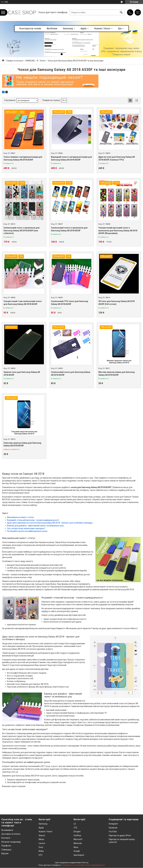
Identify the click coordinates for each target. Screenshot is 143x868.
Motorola (78, 843)
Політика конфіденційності (94, 865)
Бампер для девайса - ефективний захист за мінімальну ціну (35, 526)
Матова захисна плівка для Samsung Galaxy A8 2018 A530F (117, 373)
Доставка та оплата (11, 834)
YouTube (113, 832)
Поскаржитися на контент (71, 865)
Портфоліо (6, 846)
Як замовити (7, 830)
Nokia (41, 851)
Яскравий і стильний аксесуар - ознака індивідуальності (33, 520)
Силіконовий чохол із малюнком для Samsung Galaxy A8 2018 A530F (69, 229)
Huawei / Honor (102, 28)
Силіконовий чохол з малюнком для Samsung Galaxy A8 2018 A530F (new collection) (22, 231)
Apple (83, 28)
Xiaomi (42, 835)
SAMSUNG (30, 61)
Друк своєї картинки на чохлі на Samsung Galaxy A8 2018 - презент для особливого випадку (50, 523)
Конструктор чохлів (30, 28)
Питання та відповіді (11, 842)
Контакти (6, 838)
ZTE (75, 828)
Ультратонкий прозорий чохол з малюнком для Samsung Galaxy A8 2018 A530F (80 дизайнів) (118, 231)
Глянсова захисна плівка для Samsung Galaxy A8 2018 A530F (22, 444)
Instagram (113, 824)
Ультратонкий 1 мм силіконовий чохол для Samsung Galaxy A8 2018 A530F (23, 303)
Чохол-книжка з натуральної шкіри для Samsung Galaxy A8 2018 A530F (23, 158)
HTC (41, 855)
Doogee (77, 832)
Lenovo (42, 843)
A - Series (41, 61)
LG (75, 824)
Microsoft (78, 839)
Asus (76, 847)
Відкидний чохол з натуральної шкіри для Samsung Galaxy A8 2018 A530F (71, 158)
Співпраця (6, 850)
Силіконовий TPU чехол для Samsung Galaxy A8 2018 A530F (70, 303)
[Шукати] (121, 13)
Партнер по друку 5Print (120, 835)
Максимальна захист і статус (20, 517)
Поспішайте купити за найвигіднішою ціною (27, 531)
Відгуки (5, 853)
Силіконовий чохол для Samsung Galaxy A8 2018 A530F (71, 373)
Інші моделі (79, 855)
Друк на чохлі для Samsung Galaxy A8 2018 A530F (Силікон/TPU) (117, 158)
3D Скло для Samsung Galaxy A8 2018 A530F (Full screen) (116, 303)
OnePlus (77, 835)
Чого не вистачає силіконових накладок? (26, 528)
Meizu (41, 839)
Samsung (68, 28)
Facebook (113, 828)
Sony (41, 847)
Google (77, 851)
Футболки (52, 28)
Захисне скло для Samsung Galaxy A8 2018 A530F (22, 373)
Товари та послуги (15, 61)
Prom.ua (85, 863)
